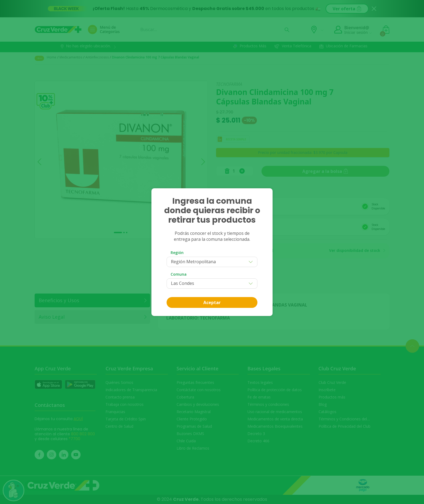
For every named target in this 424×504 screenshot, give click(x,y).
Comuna (179, 274)
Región (177, 253)
